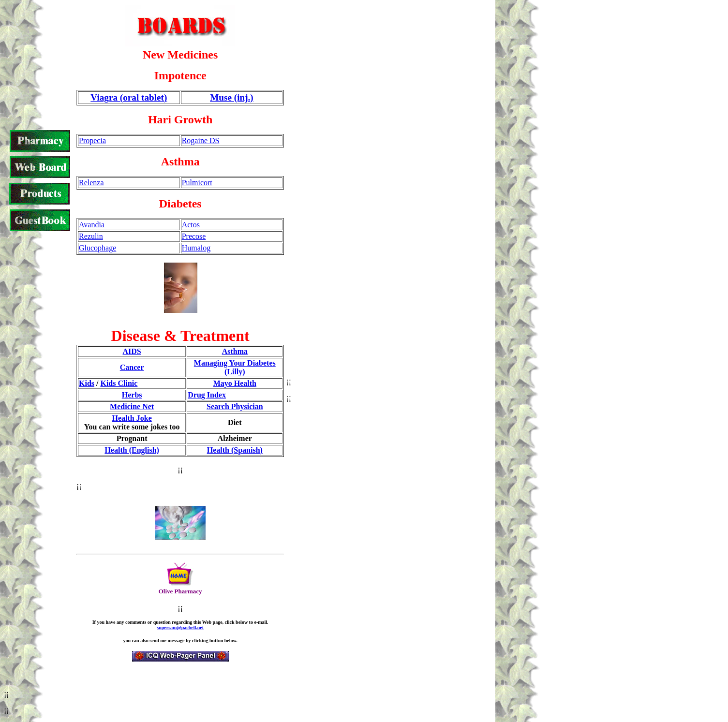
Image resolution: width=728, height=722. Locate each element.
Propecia (92, 140)
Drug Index (207, 395)
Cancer (132, 367)
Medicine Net (132, 406)
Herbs (132, 395)
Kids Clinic (119, 383)
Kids (87, 383)
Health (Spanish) (235, 450)
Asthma (235, 351)
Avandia (92, 225)
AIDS (132, 351)
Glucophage (97, 248)
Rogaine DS (201, 140)
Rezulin (91, 236)
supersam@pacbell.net (180, 627)
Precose (194, 236)
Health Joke (132, 418)
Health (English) (132, 450)
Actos (191, 225)
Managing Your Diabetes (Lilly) (235, 367)
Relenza (91, 183)
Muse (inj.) (232, 97)
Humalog (196, 248)
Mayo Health (235, 383)
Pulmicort (197, 183)
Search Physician (235, 406)
